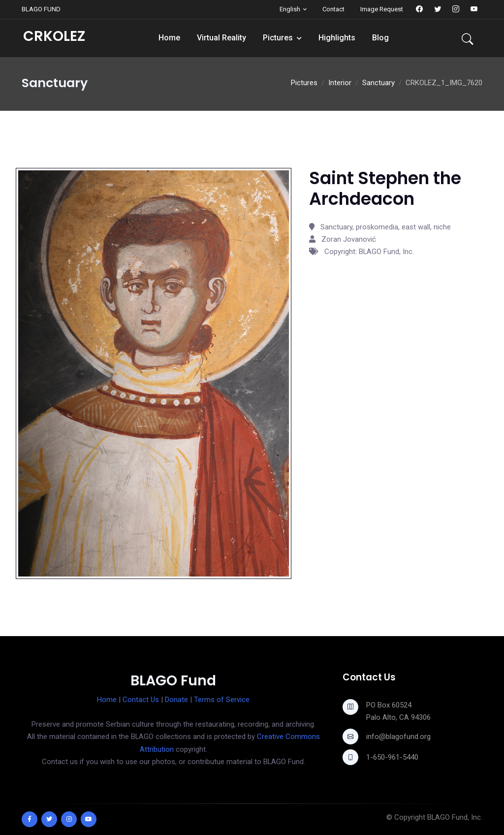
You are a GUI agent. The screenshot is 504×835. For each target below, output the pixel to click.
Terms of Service (222, 700)
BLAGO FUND (41, 9)
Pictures (278, 38)
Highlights (337, 38)
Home (169, 38)
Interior (340, 83)
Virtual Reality (221, 38)
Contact (333, 9)
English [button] (290, 9)
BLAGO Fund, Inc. (455, 817)
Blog (380, 38)
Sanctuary (378, 83)
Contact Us (141, 700)
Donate (176, 700)
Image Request (382, 9)
